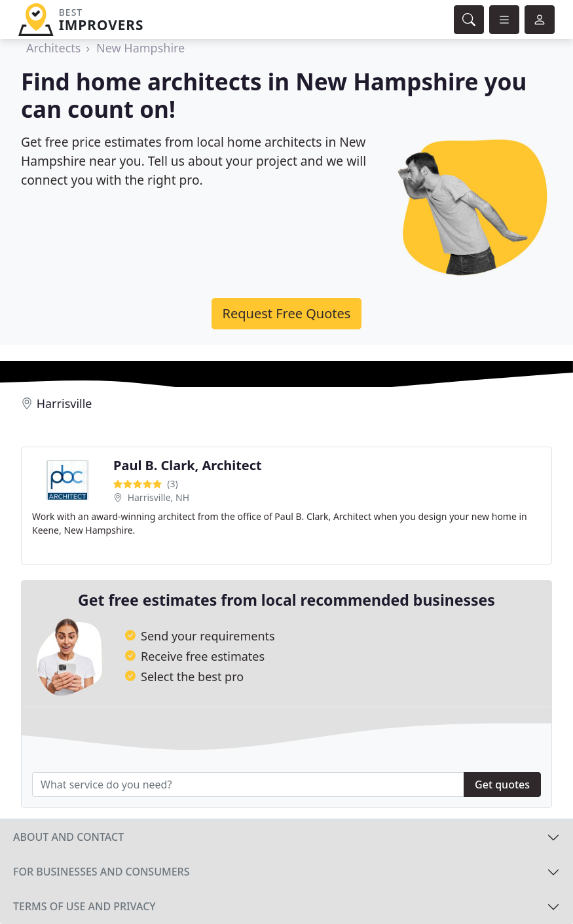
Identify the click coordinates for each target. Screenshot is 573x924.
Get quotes (502, 785)
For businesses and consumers (101, 872)
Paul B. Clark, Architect (188, 465)
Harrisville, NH (158, 497)
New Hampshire (140, 48)
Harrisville (65, 403)
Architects (53, 48)
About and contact (68, 837)
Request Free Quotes (287, 313)
